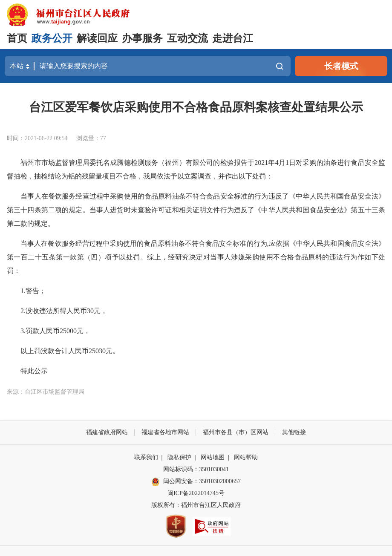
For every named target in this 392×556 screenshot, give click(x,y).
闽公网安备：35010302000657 (202, 481)
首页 (17, 38)
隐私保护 (179, 457)
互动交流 (187, 38)
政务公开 (52, 38)
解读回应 (97, 38)
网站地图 (213, 457)
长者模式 (341, 66)
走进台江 (233, 38)
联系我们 (146, 457)
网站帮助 (246, 457)
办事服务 (142, 38)
